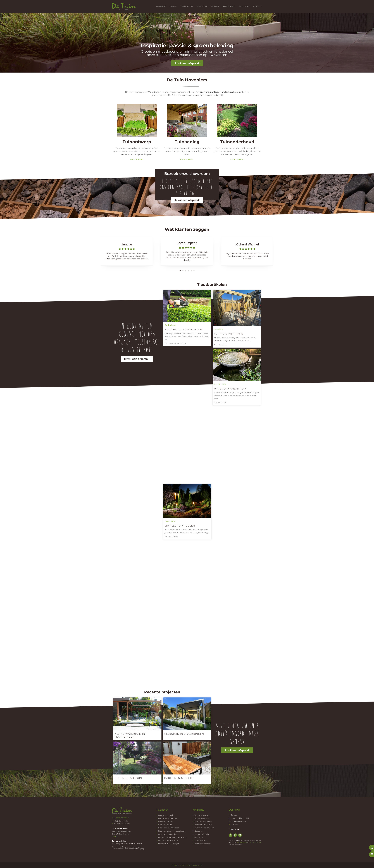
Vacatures (245, 7)
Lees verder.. (137, 160)
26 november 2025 (175, 343)
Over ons (215, 7)
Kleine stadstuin (165, 825)
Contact (258, 7)
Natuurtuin (199, 831)
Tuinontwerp (137, 142)
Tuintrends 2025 (201, 818)
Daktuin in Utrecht (166, 815)
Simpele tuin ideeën (203, 821)
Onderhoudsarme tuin (168, 840)
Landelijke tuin (201, 840)
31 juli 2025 (220, 345)
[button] (180, 271)
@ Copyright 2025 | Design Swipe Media (187, 865)
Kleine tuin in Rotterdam (169, 828)
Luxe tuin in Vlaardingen (169, 834)
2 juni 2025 (220, 402)
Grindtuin (199, 837)
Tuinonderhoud (237, 142)
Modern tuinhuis (202, 834)
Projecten (202, 7)
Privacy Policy (242, 842)
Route (114, 836)
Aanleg (174, 7)
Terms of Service (255, 842)
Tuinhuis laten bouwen (204, 828)
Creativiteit (170, 521)
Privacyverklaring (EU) (240, 818)
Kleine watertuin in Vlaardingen (172, 831)
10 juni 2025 (171, 537)
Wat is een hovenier (203, 844)
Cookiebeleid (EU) (238, 821)
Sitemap (234, 824)
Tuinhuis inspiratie (202, 815)
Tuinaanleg (187, 142)
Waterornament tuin (203, 825)
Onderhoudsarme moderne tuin (172, 837)
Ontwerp (162, 7)
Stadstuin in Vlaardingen (169, 844)
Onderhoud (187, 7)
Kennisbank (230, 7)
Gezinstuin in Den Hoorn (169, 818)
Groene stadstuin (166, 821)
